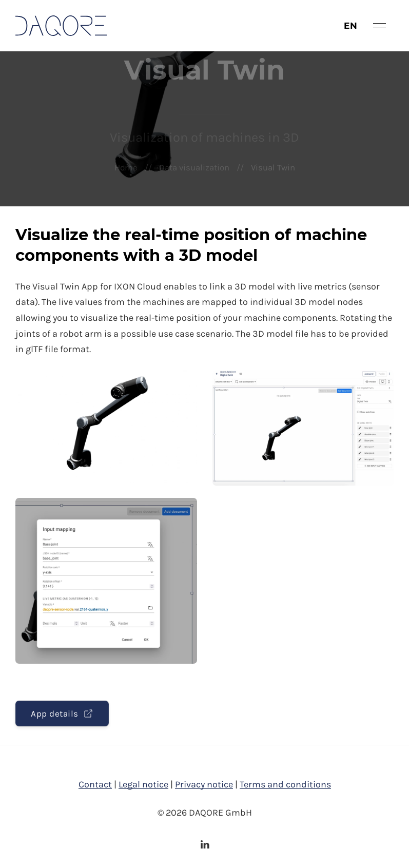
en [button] (351, 26)
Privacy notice (204, 784)
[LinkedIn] (205, 844)
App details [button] (62, 713)
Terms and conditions (285, 784)
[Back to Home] (61, 26)
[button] (379, 26)
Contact (95, 784)
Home (126, 168)
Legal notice (143, 784)
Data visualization (194, 168)
